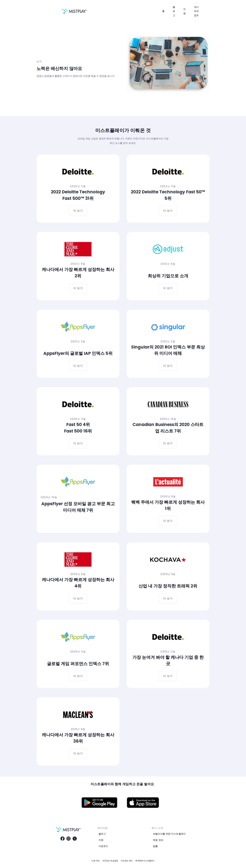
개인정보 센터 (127, 861)
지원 (101, 840)
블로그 (102, 834)
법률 (155, 846)
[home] (75, 11)
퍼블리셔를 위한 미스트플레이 (169, 834)
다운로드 (103, 846)
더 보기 (78, 211)
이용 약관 (95, 861)
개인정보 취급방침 (110, 861)
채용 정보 (158, 840)
